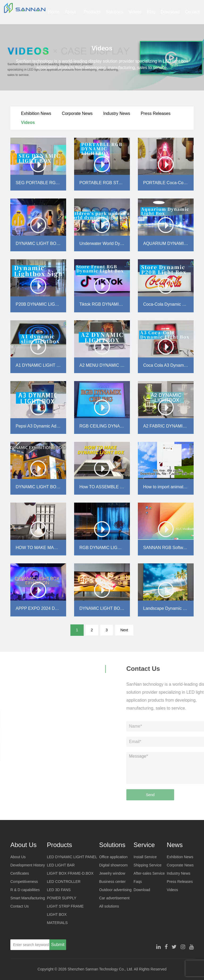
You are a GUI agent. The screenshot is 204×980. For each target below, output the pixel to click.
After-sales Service (149, 873)
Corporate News (77, 113)
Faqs (138, 882)
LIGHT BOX (57, 914)
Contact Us (192, 17)
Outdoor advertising (115, 890)
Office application (113, 857)
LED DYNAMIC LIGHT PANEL (72, 857)
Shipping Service (148, 865)
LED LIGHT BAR (61, 865)
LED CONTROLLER (64, 882)
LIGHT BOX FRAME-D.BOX (70, 873)
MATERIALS (57, 923)
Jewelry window (112, 873)
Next (124, 630)
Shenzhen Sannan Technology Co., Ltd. (100, 969)
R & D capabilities (25, 890)
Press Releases (156, 113)
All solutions (109, 906)
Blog (151, 12)
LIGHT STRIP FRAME (65, 906)
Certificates (20, 873)
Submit (58, 945)
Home (54, 12)
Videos (135, 12)
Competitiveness (24, 882)
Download (170, 12)
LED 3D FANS (59, 890)
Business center (112, 882)
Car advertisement (114, 898)
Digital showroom (113, 865)
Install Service (145, 857)
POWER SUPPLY (61, 898)
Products (92, 12)
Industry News (116, 113)
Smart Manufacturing (28, 898)
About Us (70, 17)
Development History (28, 865)
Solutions (114, 12)
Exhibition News (36, 113)
